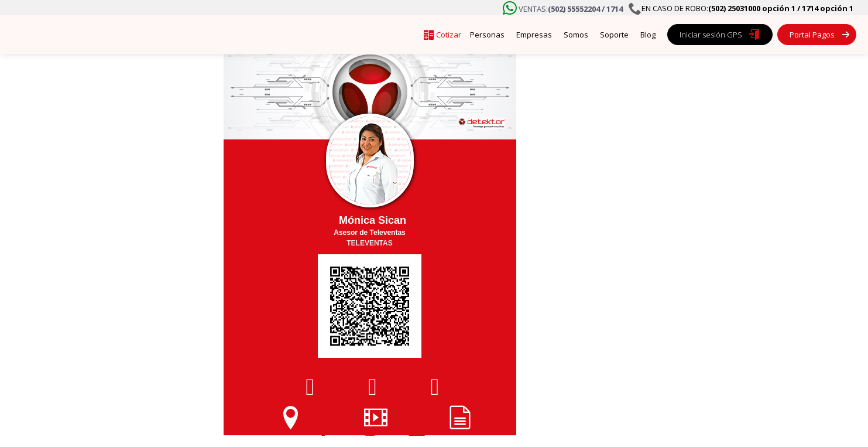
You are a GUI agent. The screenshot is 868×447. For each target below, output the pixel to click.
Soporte (614, 35)
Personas (487, 35)
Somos (576, 35)
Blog (648, 35)
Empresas (534, 35)
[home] (123, 35)
